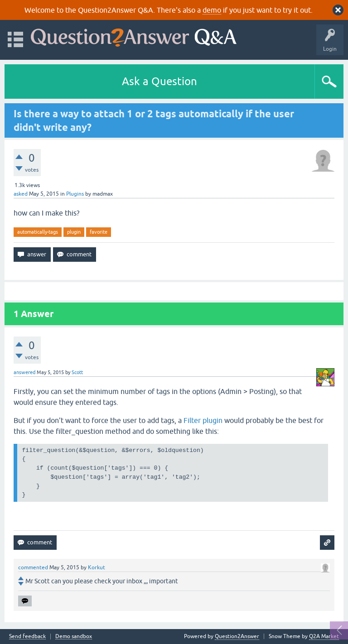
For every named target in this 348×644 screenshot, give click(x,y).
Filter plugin (203, 420)
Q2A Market (324, 636)
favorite (99, 232)
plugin (74, 232)
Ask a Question (159, 81)
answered (24, 372)
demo (212, 10)
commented (33, 567)
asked (21, 194)
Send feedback (27, 637)
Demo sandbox (74, 637)
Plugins (75, 194)
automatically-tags (38, 232)
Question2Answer (237, 636)
